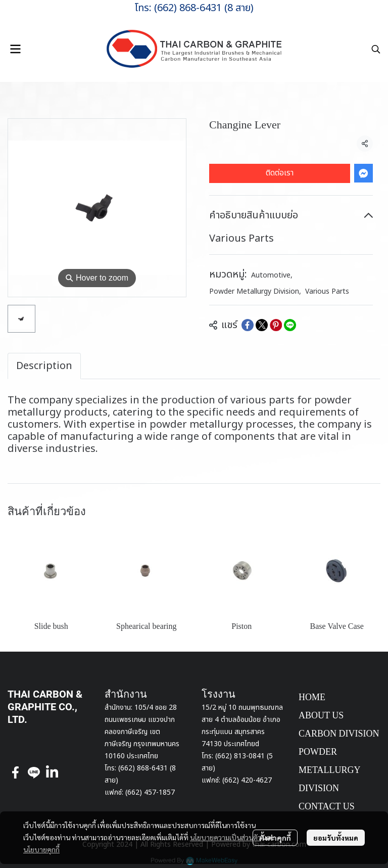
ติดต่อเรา (280, 173)
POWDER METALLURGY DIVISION (329, 770)
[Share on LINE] (290, 325)
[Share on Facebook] (248, 325)
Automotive (272, 275)
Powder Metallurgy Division (255, 291)
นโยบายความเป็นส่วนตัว (226, 837)
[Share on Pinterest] (276, 325)
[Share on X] (262, 325)
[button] (376, 49)
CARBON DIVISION (339, 734)
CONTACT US (327, 806)
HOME (312, 697)
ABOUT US (321, 715)
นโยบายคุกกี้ (41, 849)
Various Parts (327, 291)
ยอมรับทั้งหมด (336, 838)
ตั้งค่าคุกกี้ (275, 838)
